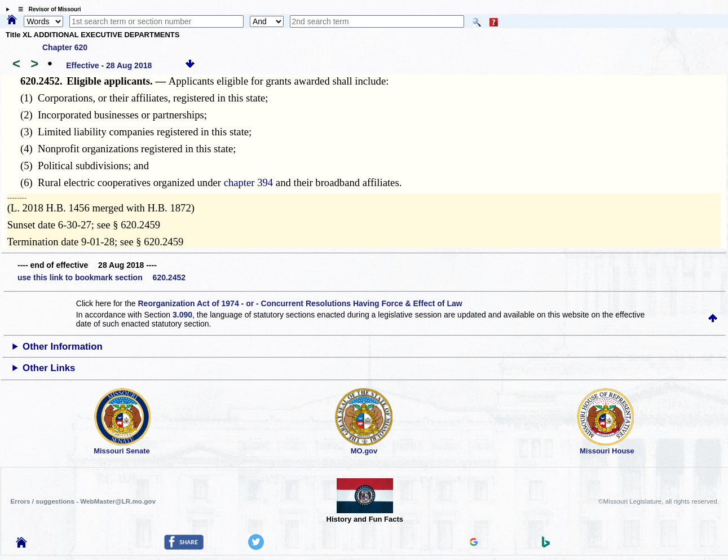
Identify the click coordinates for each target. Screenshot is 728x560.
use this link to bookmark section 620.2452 (102, 277)
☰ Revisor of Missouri (47, 9)
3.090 (182, 315)
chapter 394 (249, 182)
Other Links (49, 368)
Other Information (63, 347)
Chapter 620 (65, 47)
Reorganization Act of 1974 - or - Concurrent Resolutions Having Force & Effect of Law (300, 303)
